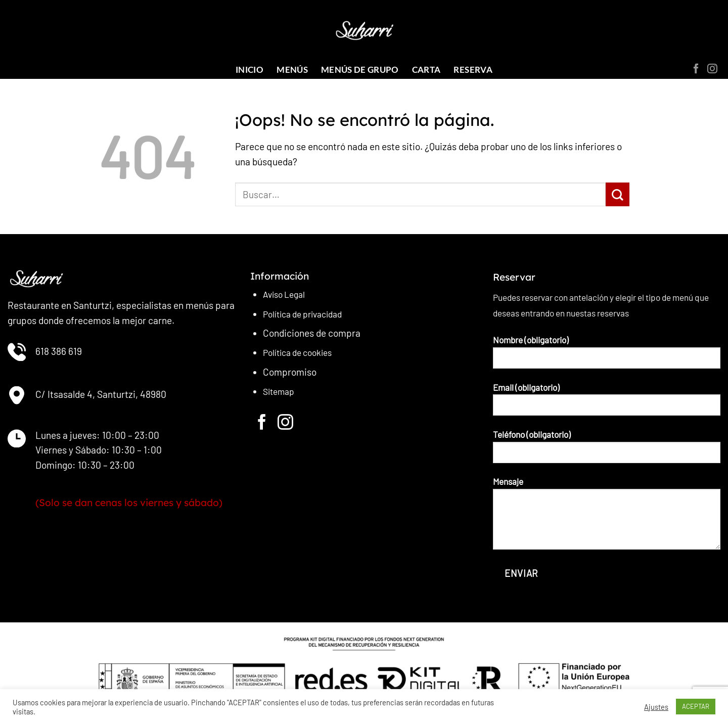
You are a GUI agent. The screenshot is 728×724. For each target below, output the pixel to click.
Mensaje (607, 517)
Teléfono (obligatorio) (607, 450)
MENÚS (292, 70)
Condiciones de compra (312, 333)
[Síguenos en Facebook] (696, 69)
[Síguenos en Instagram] (712, 69)
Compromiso (290, 372)
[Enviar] (618, 194)
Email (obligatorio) (607, 403)
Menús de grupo (360, 70)
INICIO (249, 70)
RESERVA (473, 70)
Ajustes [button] (656, 707)
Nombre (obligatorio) (607, 356)
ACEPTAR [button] (696, 706)
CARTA (426, 70)
